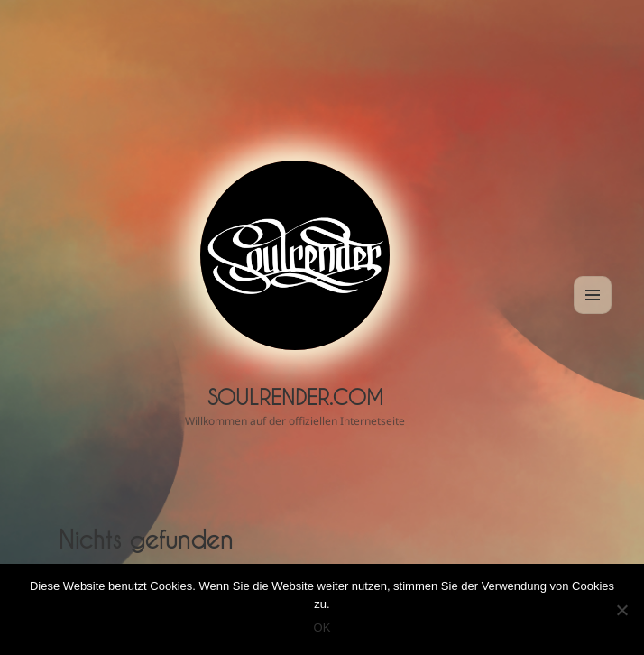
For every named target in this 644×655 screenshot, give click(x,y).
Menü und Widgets (593, 314)
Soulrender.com (295, 397)
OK (322, 627)
